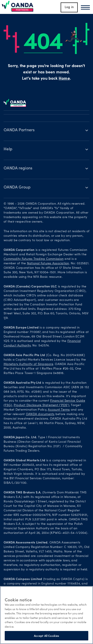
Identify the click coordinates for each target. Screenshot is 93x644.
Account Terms (59, 410)
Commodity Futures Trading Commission (34, 259)
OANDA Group (17, 188)
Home (64, 79)
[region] (46, 615)
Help (8, 149)
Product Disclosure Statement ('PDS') (41, 405)
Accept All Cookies (46, 636)
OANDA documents (40, 414)
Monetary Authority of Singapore (28, 364)
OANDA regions (18, 169)
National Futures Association (48, 264)
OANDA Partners (19, 130)
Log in (69, 7)
